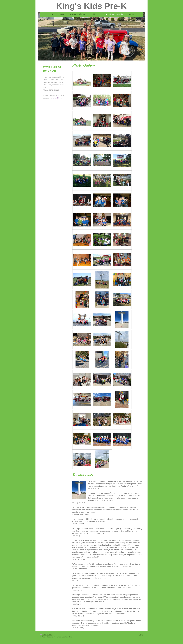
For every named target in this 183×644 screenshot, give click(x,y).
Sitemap (50, 635)
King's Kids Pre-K (91, 6)
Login (141, 635)
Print (43, 635)
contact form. (57, 98)
